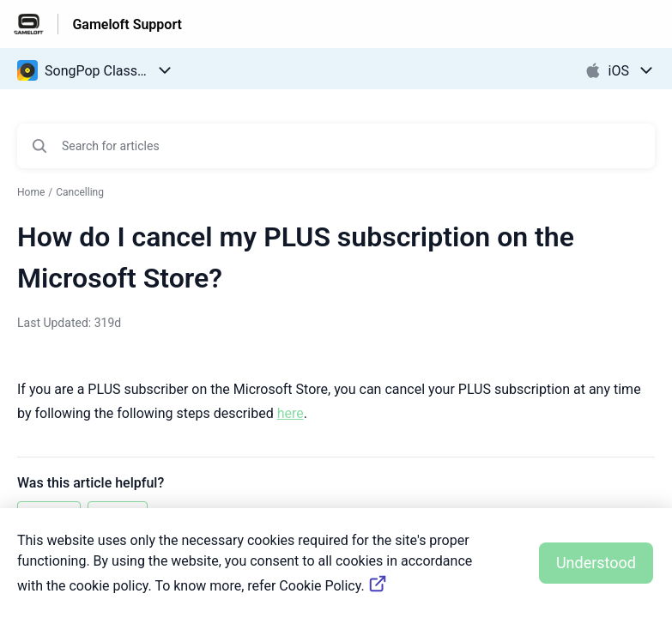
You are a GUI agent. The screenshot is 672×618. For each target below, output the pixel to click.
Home (31, 192)
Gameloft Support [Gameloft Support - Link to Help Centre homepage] (127, 24)
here (291, 413)
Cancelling (80, 192)
